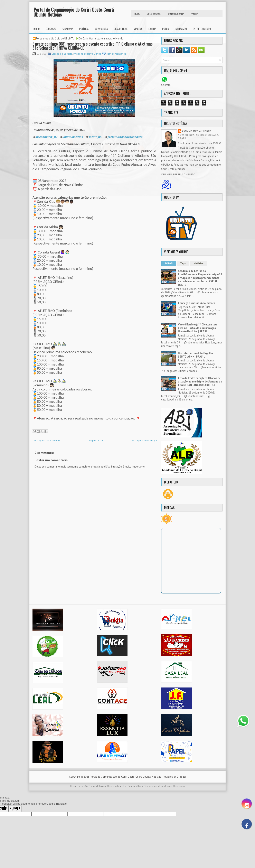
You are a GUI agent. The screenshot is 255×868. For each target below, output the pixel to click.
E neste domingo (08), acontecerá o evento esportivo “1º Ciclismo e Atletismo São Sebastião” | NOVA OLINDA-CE (93, 46)
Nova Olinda (101, 29)
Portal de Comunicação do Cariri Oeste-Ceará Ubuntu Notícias (74, 12)
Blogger (182, 777)
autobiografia (176, 14)
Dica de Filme (121, 29)
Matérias (199, 264)
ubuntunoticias (73, 137)
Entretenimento (202, 29)
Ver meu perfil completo (178, 174)
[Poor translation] (15, 809)
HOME (137, 14)
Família (152, 29)
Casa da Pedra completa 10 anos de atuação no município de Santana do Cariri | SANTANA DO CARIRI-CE (200, 382)
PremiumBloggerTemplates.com (143, 786)
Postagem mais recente (47, 440)
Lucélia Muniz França (197, 131)
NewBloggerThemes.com (173, 786)
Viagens (138, 29)
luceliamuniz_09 (46, 137)
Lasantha (122, 786)
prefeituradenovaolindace (125, 137)
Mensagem (181, 29)
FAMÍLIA (195, 14)
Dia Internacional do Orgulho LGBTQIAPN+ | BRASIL (195, 355)
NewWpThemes (89, 786)
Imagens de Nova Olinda (87, 54)
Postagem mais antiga (144, 440)
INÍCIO (37, 29)
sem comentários (116, 54)
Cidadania (68, 29)
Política (84, 29)
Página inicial (96, 440)
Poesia (166, 29)
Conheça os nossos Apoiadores (196, 303)
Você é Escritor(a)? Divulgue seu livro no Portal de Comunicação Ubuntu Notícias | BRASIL (197, 328)
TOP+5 (169, 264)
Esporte (68, 54)
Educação (51, 29)
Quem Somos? (154, 14)
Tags (183, 264)
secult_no (95, 137)
